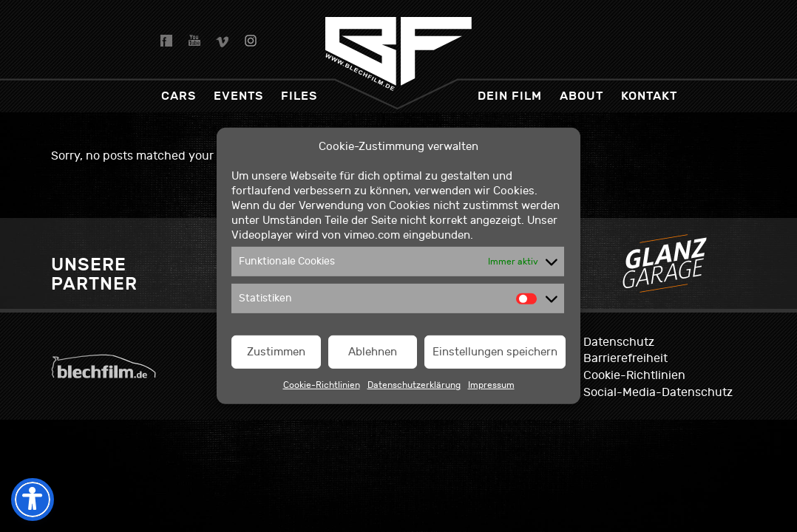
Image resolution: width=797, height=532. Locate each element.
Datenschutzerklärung (414, 385)
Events (238, 96)
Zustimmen (276, 352)
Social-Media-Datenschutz (658, 392)
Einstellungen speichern (495, 352)
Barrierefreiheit (625, 358)
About (581, 96)
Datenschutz (619, 342)
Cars (179, 96)
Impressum (491, 385)
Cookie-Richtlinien (322, 385)
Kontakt (649, 96)
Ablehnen (373, 352)
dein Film (510, 96)
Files (299, 96)
